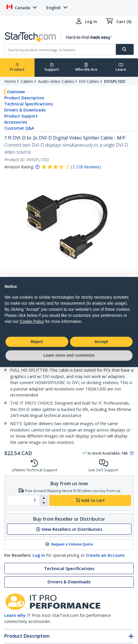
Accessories (16, 122)
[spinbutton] (23, 500)
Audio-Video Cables (56, 81)
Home (10, 81)
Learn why (15, 615)
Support (52, 67)
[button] (44, 498)
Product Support (21, 116)
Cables (27, 81)
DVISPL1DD (115, 81)
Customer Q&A (19, 128)
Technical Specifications (29, 104)
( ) (86, 167)
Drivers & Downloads (25, 110)
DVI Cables (89, 81)
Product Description (24, 98)
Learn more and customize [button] (69, 355)
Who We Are (86, 67)
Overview (16, 92)
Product (17, 67)
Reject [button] (37, 342)
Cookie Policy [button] (32, 321)
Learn (121, 67)
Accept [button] (101, 342)
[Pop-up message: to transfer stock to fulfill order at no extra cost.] (131, 453)
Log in (39, 555)
